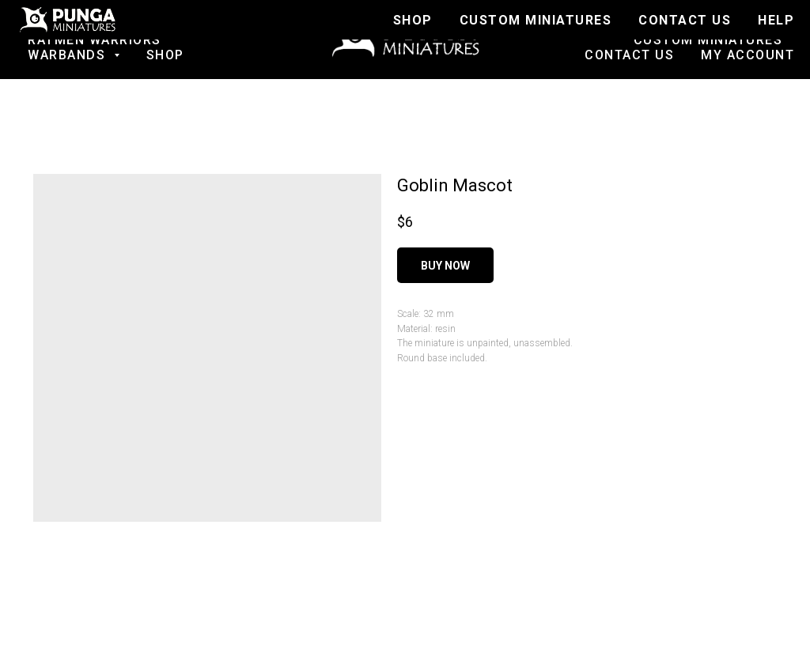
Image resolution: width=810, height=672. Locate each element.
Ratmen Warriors (95, 40)
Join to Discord (722, 25)
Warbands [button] (69, 55)
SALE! (215, 25)
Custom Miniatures (708, 40)
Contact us (629, 55)
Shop (165, 55)
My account (748, 55)
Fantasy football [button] (87, 25)
